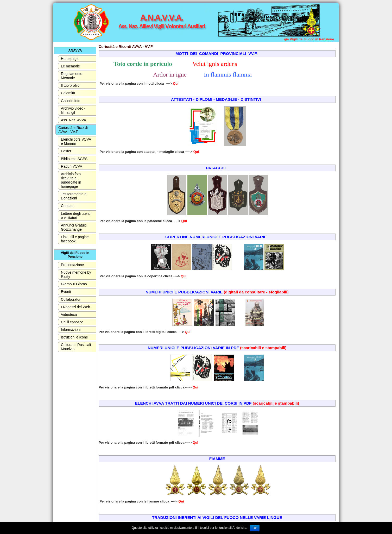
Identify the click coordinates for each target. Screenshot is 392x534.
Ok (254, 528)
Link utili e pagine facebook (75, 239)
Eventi (66, 292)
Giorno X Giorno (74, 284)
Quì (188, 332)
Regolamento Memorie (72, 76)
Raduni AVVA (72, 166)
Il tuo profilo (70, 85)
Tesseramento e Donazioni (74, 196)
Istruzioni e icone (74, 337)
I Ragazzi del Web (75, 307)
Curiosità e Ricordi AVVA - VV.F (73, 130)
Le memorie (70, 66)
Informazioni (71, 330)
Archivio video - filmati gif (73, 110)
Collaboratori (71, 299)
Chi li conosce (72, 322)
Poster (66, 151)
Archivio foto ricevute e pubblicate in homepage (71, 180)
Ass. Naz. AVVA (74, 120)
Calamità (68, 93)
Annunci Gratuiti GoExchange (74, 227)
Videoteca (69, 315)
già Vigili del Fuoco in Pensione (309, 39)
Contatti (67, 206)
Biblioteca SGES (74, 159)
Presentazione (72, 265)
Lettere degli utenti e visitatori (76, 216)
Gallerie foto (71, 101)
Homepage (70, 59)
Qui (176, 83)
